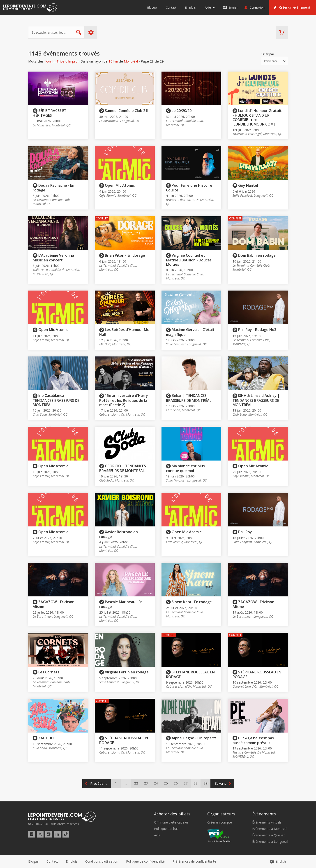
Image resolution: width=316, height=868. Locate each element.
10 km (113, 61)
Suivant (220, 783)
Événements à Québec (269, 835)
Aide (157, 835)
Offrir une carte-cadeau (171, 822)
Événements (264, 814)
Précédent (98, 783)
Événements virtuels (267, 822)
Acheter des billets (172, 814)
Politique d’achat (166, 829)
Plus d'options (91, 32)
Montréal (131, 61)
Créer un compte (220, 822)
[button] (194, 861)
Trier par (268, 54)
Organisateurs (221, 814)
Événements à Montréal (270, 829)
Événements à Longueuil (270, 842)
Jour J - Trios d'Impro (61, 61)
